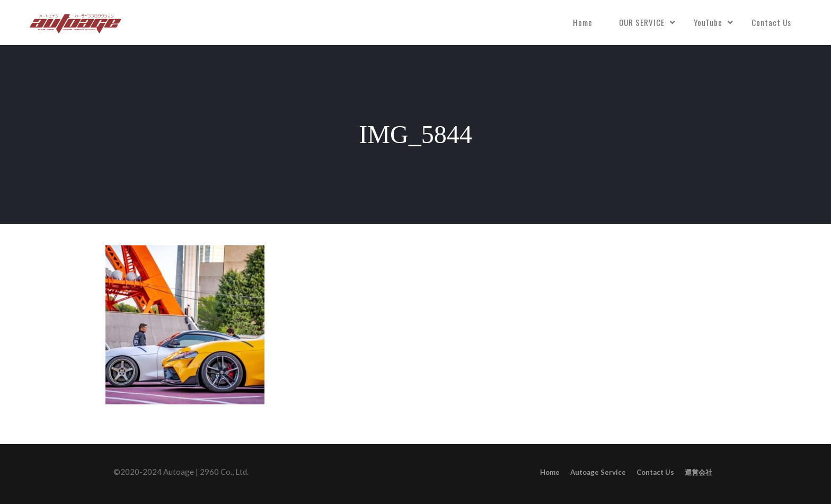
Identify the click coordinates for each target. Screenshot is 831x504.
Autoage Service (598, 472)
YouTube (708, 22)
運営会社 (699, 472)
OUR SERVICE (642, 22)
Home (583, 22)
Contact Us (771, 22)
